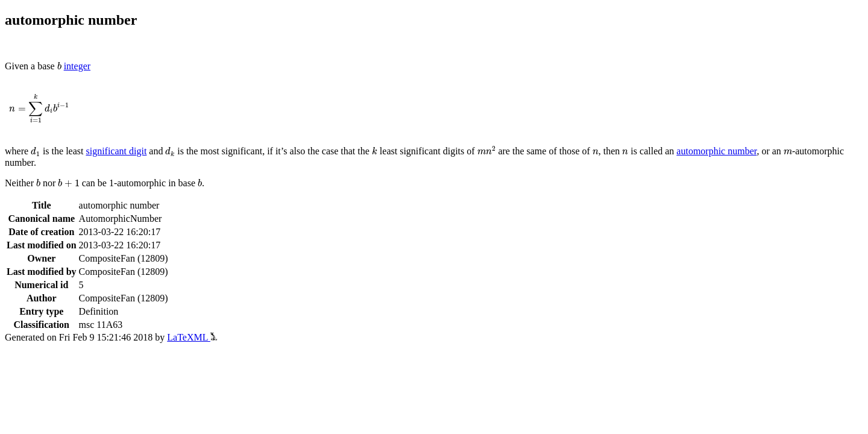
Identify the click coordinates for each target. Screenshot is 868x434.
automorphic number (716, 151)
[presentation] (59, 66)
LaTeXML (192, 337)
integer (77, 66)
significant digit (116, 151)
